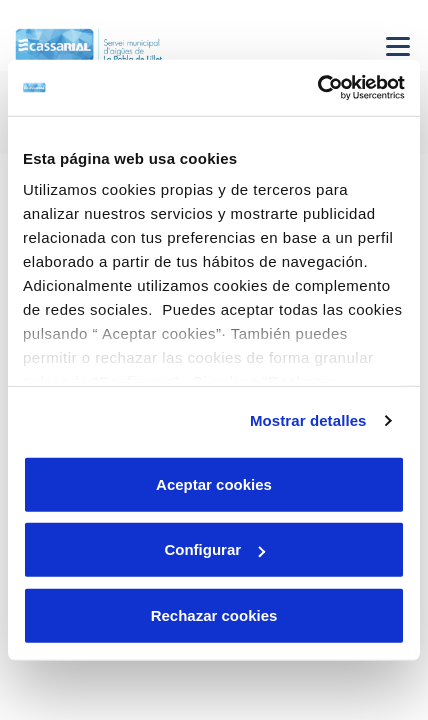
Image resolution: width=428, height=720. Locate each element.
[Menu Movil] (398, 46)
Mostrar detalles (308, 420)
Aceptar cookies (214, 483)
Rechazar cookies (214, 614)
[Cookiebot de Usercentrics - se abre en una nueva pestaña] (317, 88)
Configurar (214, 549)
